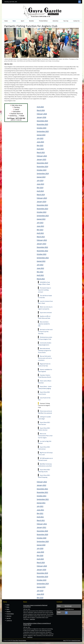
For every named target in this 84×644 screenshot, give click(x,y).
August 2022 (41, 261)
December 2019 (42, 573)
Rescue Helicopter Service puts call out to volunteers (45, 358)
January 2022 (41, 485)
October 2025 (42, 128)
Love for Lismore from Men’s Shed (45, 302)
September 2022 (43, 258)
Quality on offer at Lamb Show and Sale (44, 317)
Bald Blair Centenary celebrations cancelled (45, 465)
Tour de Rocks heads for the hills (45, 297)
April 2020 (40, 559)
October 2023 (42, 212)
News (14, 21)
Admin (64, 640)
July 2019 (40, 591)
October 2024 (42, 170)
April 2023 (40, 233)
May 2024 (40, 188)
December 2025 (42, 121)
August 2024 (41, 177)
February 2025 (42, 156)
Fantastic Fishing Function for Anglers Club (44, 405)
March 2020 (41, 562)
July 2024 (40, 180)
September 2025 (43, 131)
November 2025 (42, 124)
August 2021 (41, 503)
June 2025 (40, 142)
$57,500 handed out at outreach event (45, 459)
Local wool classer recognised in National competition (35, 606)
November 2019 (42, 577)
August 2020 (41, 545)
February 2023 (42, 240)
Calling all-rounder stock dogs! (44, 418)
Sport (23, 21)
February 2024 (42, 198)
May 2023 (40, 230)
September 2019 (43, 583)
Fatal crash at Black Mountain (45, 382)
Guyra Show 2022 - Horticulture (44, 448)
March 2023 (41, 237)
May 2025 (40, 145)
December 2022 (42, 247)
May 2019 (40, 598)
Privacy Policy (16, 640)
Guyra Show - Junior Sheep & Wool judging (45, 387)
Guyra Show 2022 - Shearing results (44, 471)
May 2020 (40, 555)
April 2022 (40, 275)
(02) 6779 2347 (68, 606)
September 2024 (43, 173)
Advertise (55, 21)
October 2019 (42, 580)
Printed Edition (43, 21)
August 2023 (41, 219)
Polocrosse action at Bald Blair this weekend (45, 412)
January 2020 (41, 570)
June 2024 (40, 184)
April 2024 (40, 191)
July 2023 (40, 223)
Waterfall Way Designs (76, 640)
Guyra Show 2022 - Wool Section (44, 423)
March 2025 (41, 152)
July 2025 (40, 138)
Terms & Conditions (22, 640)
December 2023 (42, 205)
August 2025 (41, 135)
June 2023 (40, 226)
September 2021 (43, 499)
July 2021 (40, 506)
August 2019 (41, 587)
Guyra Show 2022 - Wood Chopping (44, 476)
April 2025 (40, 149)
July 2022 (40, 265)
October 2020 (42, 538)
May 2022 (40, 272)
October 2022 (42, 254)
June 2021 (40, 510)
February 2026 (42, 114)
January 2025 (41, 159)
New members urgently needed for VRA (44, 324)
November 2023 (42, 209)
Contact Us (76, 21)
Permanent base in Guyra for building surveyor (44, 290)
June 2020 (40, 552)
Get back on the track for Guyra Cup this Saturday (45, 331)
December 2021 (42, 489)
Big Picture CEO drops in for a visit (45, 454)
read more (32, 619)
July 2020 (40, 548)
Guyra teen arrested (46, 313)
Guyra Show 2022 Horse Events (44, 393)
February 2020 (42, 566)
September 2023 (43, 216)
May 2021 (40, 513)
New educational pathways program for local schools (45, 350)
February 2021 (42, 524)
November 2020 (42, 534)
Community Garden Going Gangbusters (45, 344)
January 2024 (41, 201)
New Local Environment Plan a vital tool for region (45, 436)
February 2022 (42, 482)
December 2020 (42, 531)
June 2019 (40, 594)
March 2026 (41, 110)
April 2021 (40, 517)
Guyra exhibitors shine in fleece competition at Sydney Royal (37, 624)
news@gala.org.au (69, 609)
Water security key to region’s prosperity (45, 308)
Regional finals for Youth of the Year (44, 365)
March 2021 (41, 520)
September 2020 (43, 541)
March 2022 (41, 279)
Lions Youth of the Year (44, 399)
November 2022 (42, 251)
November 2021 (42, 492)
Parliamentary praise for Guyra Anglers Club (45, 338)
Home (6, 21)
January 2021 (41, 527)
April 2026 (40, 107)
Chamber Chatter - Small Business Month (45, 376)
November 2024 (42, 166)
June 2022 (40, 268)
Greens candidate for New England (45, 370)
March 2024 (41, 194)
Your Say (66, 21)
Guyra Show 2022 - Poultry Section (44, 429)
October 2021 (42, 496)
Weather (32, 21)
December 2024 (42, 163)
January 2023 (41, 244)
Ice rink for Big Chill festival (45, 442)
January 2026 (41, 117)
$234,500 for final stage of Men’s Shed (44, 283)
